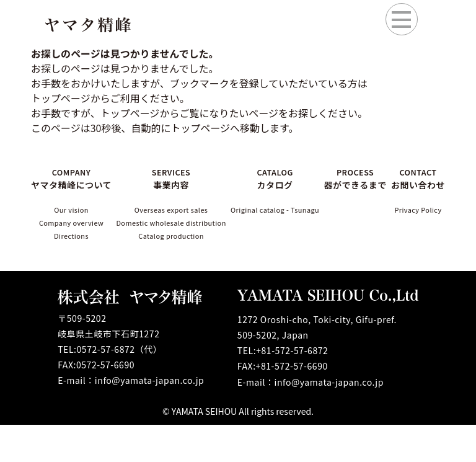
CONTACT (418, 184)
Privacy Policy (418, 231)
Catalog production (169, 257)
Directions (68, 270)
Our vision (68, 224)
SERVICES (169, 178)
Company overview (68, 248)
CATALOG (283, 178)
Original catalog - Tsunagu (283, 218)
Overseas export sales (169, 211)
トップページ (130, 113)
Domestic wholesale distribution (169, 235)
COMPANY (68, 184)
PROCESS (363, 184)
